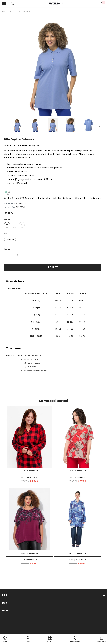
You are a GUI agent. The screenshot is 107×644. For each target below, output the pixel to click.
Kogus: (7, 249)
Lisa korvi (52, 267)
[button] (28, 640)
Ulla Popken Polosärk (21, 11)
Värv (6, 234)
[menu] (4, 3)
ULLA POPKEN (21, 207)
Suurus (7, 219)
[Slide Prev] (8, 126)
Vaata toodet (29, 471)
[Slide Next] (99, 126)
